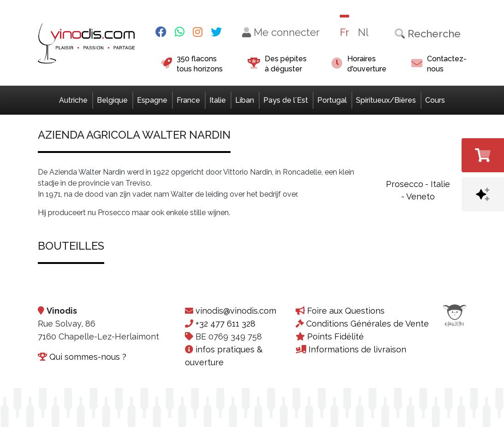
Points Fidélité (335, 336)
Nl (363, 32)
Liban (245, 100)
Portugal (332, 100)
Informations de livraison (357, 349)
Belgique (112, 100)
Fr (344, 32)
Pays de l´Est (286, 100)
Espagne (152, 100)
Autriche (73, 100)
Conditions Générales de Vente (368, 324)
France (188, 100)
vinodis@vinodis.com (236, 311)
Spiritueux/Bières (386, 100)
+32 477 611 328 (225, 324)
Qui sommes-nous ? (88, 357)
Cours (435, 100)
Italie (218, 100)
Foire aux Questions (346, 311)
